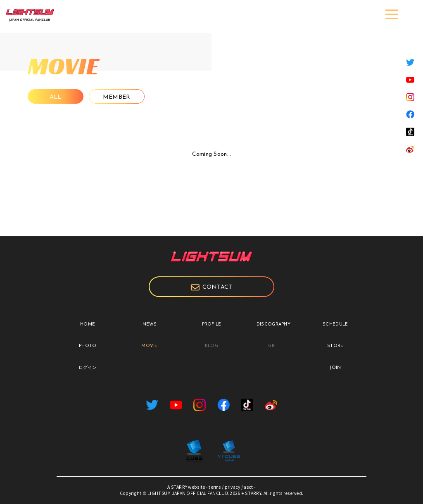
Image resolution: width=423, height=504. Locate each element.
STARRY (179, 487)
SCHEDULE (335, 325)
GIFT (273, 346)
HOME (88, 325)
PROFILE (212, 325)
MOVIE (149, 346)
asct (248, 487)
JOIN (335, 368)
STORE (335, 346)
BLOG (211, 346)
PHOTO (88, 346)
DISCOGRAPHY (273, 325)
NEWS (150, 325)
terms (215, 487)
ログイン (88, 368)
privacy (233, 487)
